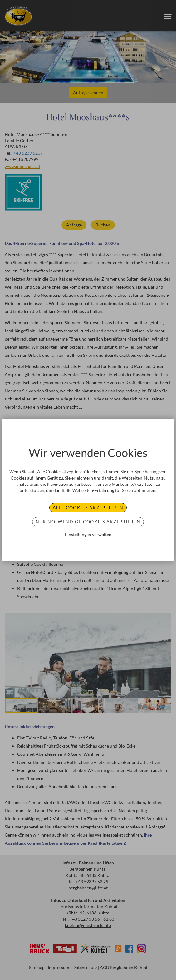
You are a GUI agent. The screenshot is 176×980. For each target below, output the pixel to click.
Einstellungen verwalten (88, 534)
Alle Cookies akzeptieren (88, 507)
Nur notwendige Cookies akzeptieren (88, 522)
